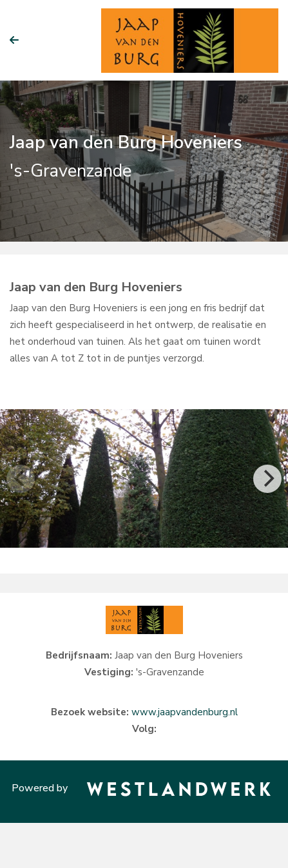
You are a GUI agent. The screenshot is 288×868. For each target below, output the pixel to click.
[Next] (267, 479)
